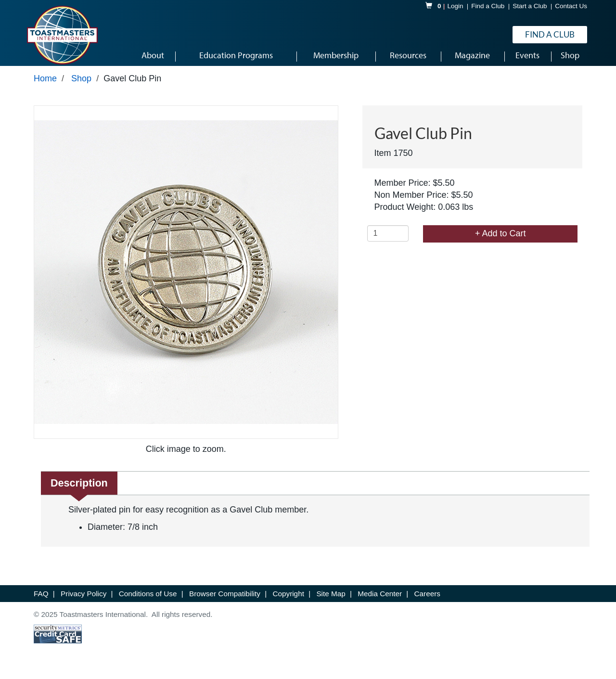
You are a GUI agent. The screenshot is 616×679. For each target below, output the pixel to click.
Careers (427, 600)
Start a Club (530, 6)
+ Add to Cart (500, 240)
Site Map (332, 600)
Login (456, 6)
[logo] (62, 36)
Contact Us (571, 6)
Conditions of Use (149, 600)
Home (45, 85)
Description (79, 490)
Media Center (381, 600)
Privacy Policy (84, 600)
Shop (81, 85)
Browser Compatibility (226, 600)
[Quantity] (388, 240)
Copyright (289, 600)
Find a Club (488, 6)
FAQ (42, 600)
